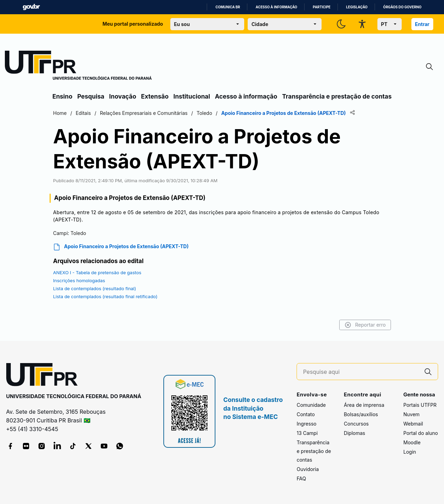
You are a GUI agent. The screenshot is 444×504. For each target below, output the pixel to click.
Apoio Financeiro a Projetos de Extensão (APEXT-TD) (121, 247)
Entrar (422, 24)
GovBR (31, 7)
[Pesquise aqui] (361, 372)
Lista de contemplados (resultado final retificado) (105, 296)
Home (60, 113)
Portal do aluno (421, 433)
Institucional (192, 96)
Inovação (123, 96)
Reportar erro (365, 325)
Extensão (155, 96)
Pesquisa (91, 96)
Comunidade (311, 405)
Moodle (412, 442)
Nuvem (412, 414)
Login (410, 452)
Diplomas (354, 433)
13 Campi (307, 433)
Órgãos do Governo (402, 7)
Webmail (413, 424)
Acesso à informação (276, 7)
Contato (306, 414)
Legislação (357, 7)
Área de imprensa (364, 405)
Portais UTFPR (420, 405)
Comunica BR (228, 7)
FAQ (301, 478)
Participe (322, 7)
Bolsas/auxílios (361, 414)
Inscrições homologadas (79, 280)
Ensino (62, 96)
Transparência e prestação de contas (337, 96)
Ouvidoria (308, 469)
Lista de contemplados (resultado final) (95, 288)
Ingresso (306, 424)
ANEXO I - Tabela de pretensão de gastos (97, 272)
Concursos (356, 424)
